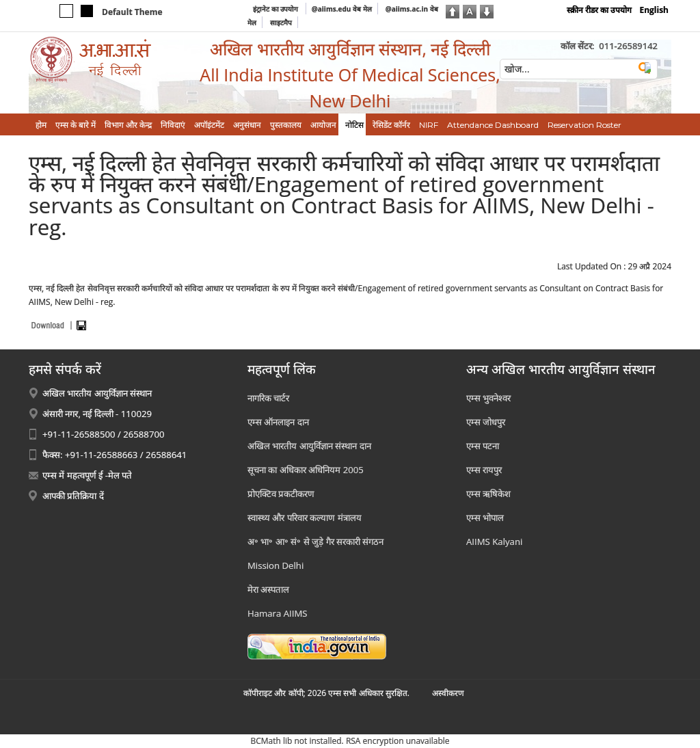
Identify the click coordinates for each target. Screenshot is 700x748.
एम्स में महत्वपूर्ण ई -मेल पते (87, 475)
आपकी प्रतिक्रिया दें (73, 496)
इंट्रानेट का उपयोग (277, 9)
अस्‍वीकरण (448, 693)
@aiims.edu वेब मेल (342, 9)
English (654, 10)
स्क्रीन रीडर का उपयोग (599, 10)
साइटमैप (281, 23)
